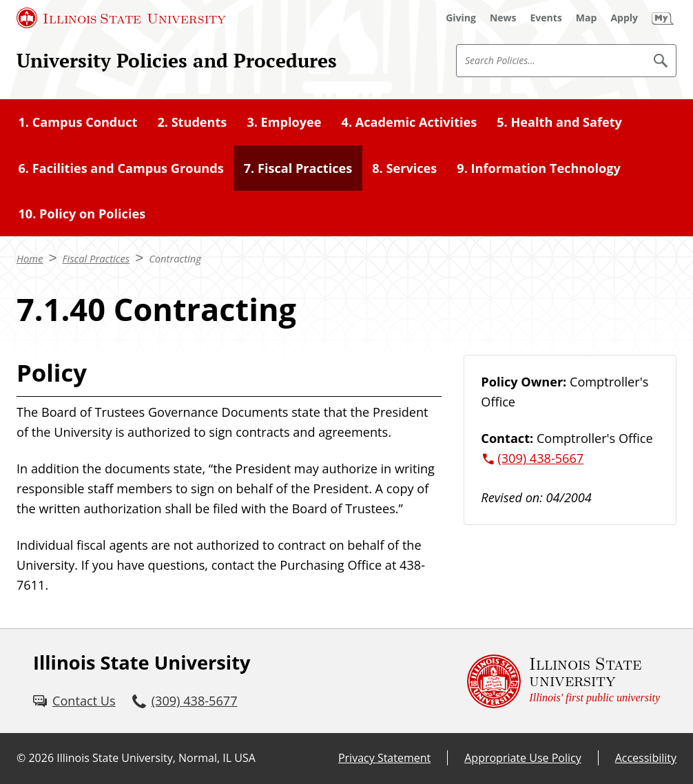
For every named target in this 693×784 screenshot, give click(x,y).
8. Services (404, 168)
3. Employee (284, 122)
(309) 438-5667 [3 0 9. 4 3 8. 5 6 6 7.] (540, 458)
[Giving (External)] (461, 18)
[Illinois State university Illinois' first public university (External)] (563, 681)
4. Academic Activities (410, 122)
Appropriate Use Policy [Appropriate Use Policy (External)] (523, 758)
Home (30, 258)
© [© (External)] (21, 758)
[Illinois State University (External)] (121, 18)
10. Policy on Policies (82, 214)
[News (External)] (503, 18)
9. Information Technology (538, 168)
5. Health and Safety (559, 122)
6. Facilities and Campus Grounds (121, 168)
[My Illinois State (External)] (663, 18)
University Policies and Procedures (177, 60)
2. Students (192, 122)
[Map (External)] (587, 18)
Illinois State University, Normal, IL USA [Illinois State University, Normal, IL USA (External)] (156, 758)
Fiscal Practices (96, 258)
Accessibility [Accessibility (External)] (646, 758)
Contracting (175, 258)
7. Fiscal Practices (298, 168)
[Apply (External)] (624, 18)
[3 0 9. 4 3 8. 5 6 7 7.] (185, 701)
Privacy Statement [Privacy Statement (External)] (384, 758)
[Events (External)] (546, 18)
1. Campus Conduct (78, 122)
